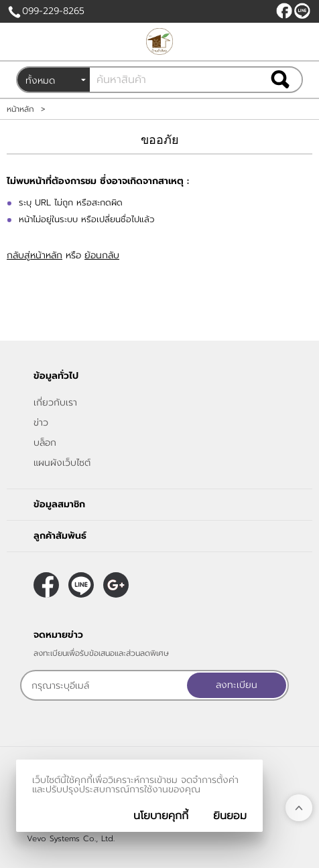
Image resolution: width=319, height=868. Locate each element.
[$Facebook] (284, 11)
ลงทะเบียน (237, 685)
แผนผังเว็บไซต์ (62, 463)
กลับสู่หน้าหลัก (35, 255)
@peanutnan (302, 11)
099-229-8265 (53, 11)
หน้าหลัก (20, 109)
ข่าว (41, 423)
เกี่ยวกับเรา (55, 403)
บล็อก (45, 443)
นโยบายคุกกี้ (161, 816)
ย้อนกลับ (102, 255)
